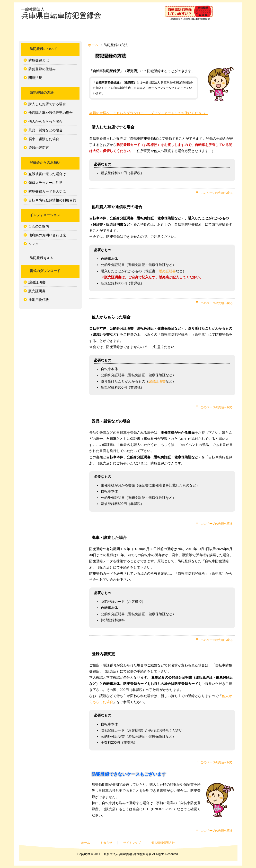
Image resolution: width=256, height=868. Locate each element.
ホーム (37, 32)
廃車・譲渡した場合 (44, 139)
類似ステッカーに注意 (45, 183)
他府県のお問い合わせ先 (47, 235)
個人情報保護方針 (163, 843)
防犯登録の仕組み (42, 69)
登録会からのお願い (146, 32)
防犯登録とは (39, 60)
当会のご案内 (39, 226)
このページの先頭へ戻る (217, 193)
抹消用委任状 (39, 300)
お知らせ (106, 843)
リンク (34, 244)
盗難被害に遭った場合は (47, 174)
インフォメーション (183, 32)
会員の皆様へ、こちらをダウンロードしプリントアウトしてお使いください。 (149, 113)
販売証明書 (37, 291)
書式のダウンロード (45, 271)
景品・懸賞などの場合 (45, 130)
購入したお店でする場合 (47, 104)
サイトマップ (132, 843)
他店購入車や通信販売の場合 (51, 113)
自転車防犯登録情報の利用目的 (52, 200)
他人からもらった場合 (45, 121)
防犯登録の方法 (110, 32)
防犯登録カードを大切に (47, 191)
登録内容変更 (39, 148)
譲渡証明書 (37, 282)
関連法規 (35, 78)
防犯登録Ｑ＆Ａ (219, 32)
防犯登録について (73, 32)
